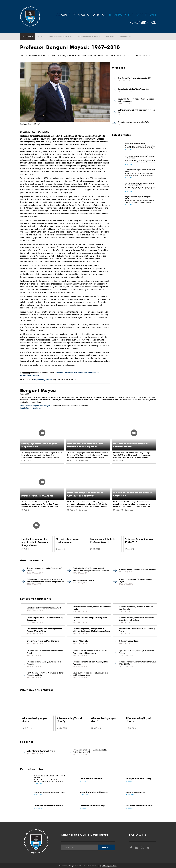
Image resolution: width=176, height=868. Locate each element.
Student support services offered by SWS (133, 122)
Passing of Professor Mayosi (84, 580)
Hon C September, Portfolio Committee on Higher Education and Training (45, 674)
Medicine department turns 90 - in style (93, 806)
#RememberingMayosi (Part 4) (35, 720)
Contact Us (125, 36)
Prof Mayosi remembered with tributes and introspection (85, 445)
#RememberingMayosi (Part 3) (69, 720)
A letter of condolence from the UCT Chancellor (134, 494)
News (41, 36)
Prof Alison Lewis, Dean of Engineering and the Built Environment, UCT (90, 751)
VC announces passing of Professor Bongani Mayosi (135, 581)
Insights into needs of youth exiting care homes (138, 198)
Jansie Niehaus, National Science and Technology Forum (137, 630)
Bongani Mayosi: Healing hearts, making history (50, 792)
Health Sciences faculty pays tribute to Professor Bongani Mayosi (35, 542)
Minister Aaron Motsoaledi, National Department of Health (92, 608)
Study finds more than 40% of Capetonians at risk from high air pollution (140, 184)
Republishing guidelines (108, 866)
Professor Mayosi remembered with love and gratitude (85, 494)
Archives (110, 36)
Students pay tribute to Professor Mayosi (103, 541)
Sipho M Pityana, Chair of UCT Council (41, 751)
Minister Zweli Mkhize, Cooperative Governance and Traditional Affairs (90, 674)
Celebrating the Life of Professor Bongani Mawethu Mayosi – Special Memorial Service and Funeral (91, 570)
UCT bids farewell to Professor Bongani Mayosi (131, 445)
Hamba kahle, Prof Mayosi (37, 496)
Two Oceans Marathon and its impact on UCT (135, 78)
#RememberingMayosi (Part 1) (138, 720)
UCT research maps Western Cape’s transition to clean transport (140, 157)
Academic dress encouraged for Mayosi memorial (137, 569)
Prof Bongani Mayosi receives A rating (138, 779)
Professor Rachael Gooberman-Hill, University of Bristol (45, 652)
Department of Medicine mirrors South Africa (49, 806)
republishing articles (43, 379)
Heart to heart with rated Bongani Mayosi (139, 806)
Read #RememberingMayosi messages (35, 406)
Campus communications (61, 36)
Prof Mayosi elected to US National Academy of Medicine (49, 777)
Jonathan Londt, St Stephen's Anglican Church (44, 608)
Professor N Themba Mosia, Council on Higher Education (44, 663)
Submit (106, 847)
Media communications (89, 36)
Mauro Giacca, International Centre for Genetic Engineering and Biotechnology (90, 652)
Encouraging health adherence (135, 144)
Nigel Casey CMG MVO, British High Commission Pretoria (136, 652)
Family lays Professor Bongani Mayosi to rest (39, 445)
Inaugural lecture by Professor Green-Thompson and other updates (136, 100)
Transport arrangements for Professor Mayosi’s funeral (45, 570)
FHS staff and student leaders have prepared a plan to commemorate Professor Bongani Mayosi (45, 581)
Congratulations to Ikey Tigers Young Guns (134, 89)
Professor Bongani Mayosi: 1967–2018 (139, 541)
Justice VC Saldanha (81, 641)
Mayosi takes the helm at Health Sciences (94, 792)
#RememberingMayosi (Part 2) (104, 720)
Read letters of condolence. (30, 408)
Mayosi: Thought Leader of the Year (91, 779)
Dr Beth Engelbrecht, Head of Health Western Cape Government (46, 619)
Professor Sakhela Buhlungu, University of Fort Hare (90, 619)
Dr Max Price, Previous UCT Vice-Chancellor (43, 641)
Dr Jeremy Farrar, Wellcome (129, 641)
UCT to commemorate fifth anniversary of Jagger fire (136, 111)
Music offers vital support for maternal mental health (140, 171)
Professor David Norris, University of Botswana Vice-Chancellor (136, 608)
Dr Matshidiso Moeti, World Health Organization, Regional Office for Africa (45, 630)
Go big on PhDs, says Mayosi (135, 792)
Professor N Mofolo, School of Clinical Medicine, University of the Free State (136, 619)
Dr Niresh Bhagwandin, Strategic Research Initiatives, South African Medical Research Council (92, 630)
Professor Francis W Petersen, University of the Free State (90, 663)
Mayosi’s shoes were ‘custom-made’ (67, 541)
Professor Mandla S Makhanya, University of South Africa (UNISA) (138, 663)
